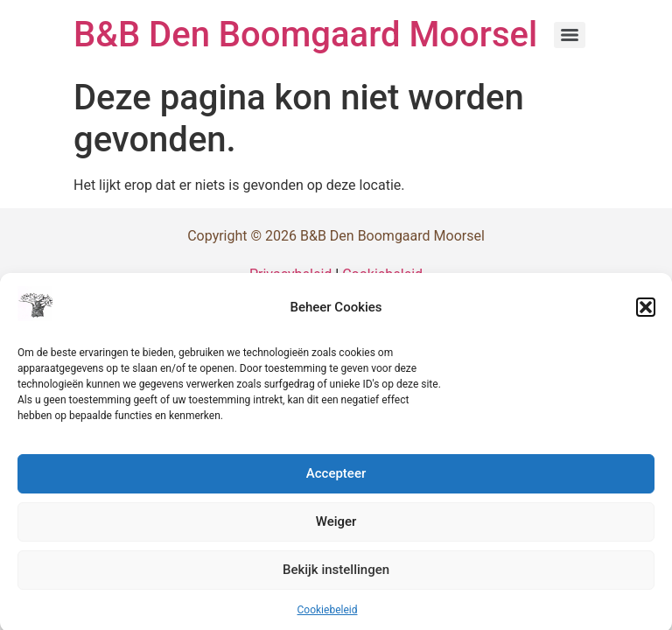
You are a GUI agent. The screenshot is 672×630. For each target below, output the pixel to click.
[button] (646, 311)
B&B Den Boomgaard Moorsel (305, 35)
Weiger (336, 526)
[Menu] (570, 35)
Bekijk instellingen (336, 574)
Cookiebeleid (328, 613)
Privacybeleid (290, 274)
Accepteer (336, 478)
